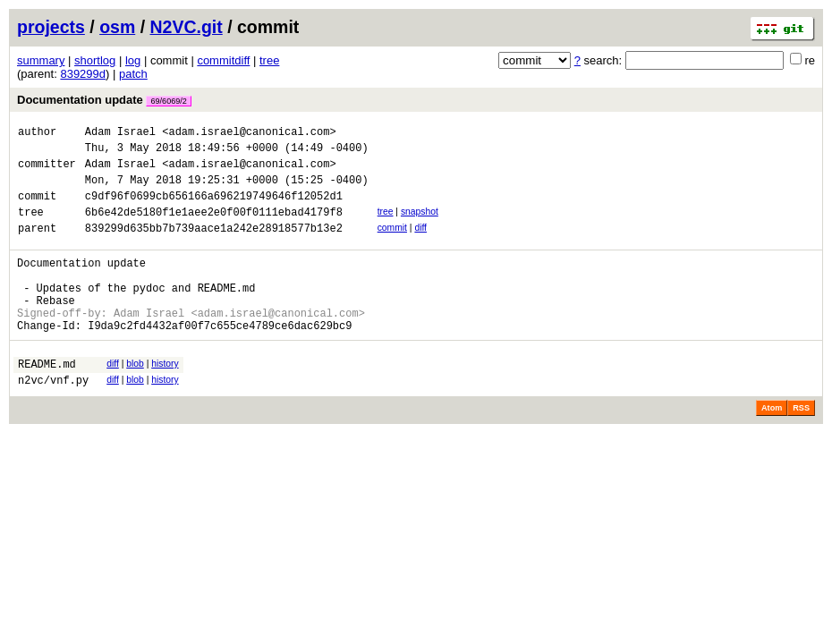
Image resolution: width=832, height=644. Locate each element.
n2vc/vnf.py (53, 420)
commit (392, 244)
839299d (83, 74)
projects (51, 27)
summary (41, 60)
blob (135, 398)
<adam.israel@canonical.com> (249, 134)
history (165, 398)
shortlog (95, 60)
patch (133, 74)
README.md (47, 401)
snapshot (420, 225)
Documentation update (104, 100)
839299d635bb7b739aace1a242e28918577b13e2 (214, 246)
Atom (772, 448)
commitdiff (223, 60)
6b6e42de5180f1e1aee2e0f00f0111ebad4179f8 (214, 228)
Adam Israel (120, 134)
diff (420, 244)
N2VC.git (187, 27)
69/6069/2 (168, 101)
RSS (801, 448)
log (133, 60)
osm (117, 27)
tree (269, 60)
